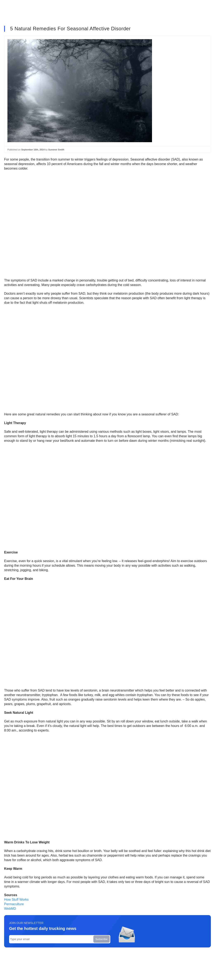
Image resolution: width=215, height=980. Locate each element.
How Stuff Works (16, 900)
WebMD (10, 909)
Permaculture (14, 904)
